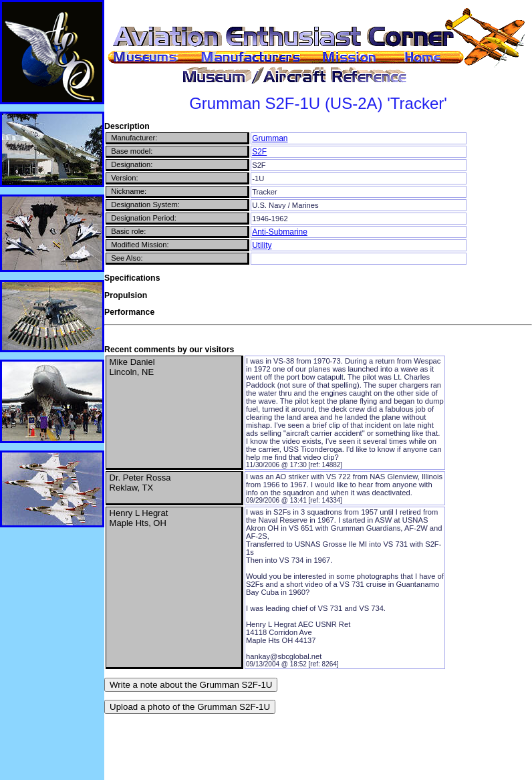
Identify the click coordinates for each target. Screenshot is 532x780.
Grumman (270, 138)
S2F (259, 152)
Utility (262, 245)
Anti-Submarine (280, 232)
